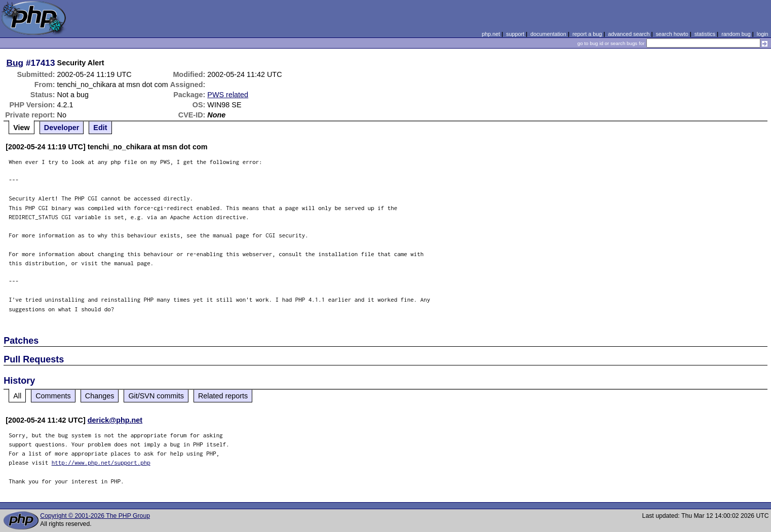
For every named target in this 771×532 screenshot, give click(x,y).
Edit (100, 128)
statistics (705, 34)
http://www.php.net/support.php (101, 462)
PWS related (228, 95)
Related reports (223, 396)
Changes (100, 396)
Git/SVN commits (156, 396)
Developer (62, 128)
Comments (53, 396)
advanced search (629, 34)
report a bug (587, 34)
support (515, 34)
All (17, 396)
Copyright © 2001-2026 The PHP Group (95, 516)
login (763, 34)
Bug (15, 63)
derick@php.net (115, 420)
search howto (672, 34)
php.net (491, 34)
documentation (548, 34)
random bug (736, 34)
